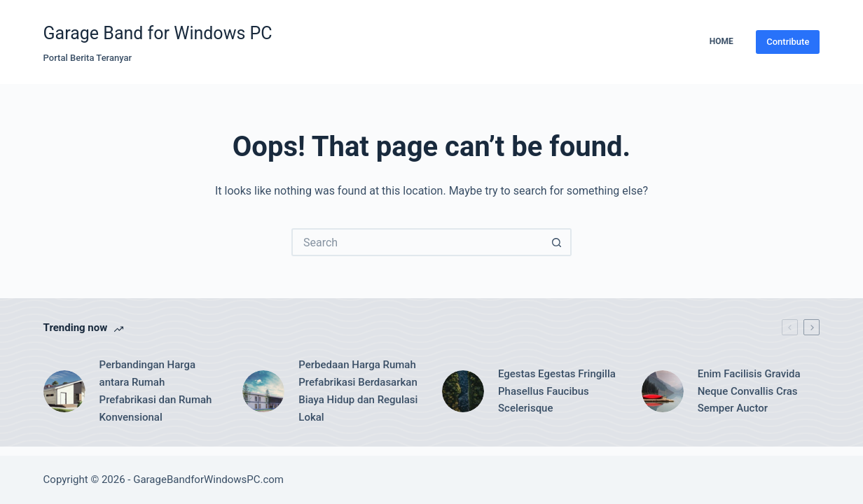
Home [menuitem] (722, 41)
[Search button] (558, 242)
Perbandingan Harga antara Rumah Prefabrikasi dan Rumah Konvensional (156, 391)
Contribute (788, 42)
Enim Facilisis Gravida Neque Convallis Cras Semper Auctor (749, 391)
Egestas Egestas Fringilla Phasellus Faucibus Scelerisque (557, 391)
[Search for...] (417, 242)
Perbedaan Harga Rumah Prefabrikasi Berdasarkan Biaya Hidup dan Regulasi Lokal (358, 391)
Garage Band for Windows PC (158, 33)
